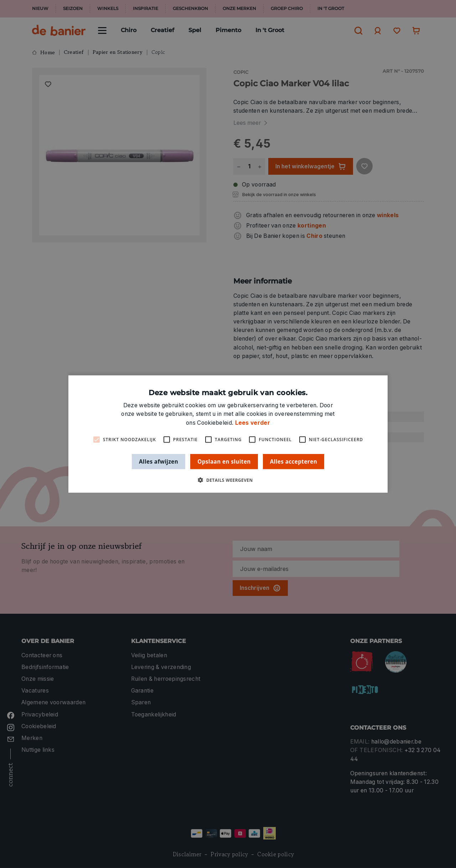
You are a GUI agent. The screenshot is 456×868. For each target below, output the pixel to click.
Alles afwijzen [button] (159, 461)
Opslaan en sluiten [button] (224, 461)
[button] (228, 480)
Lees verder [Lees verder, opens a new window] (253, 422)
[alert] (228, 434)
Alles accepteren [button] (294, 461)
